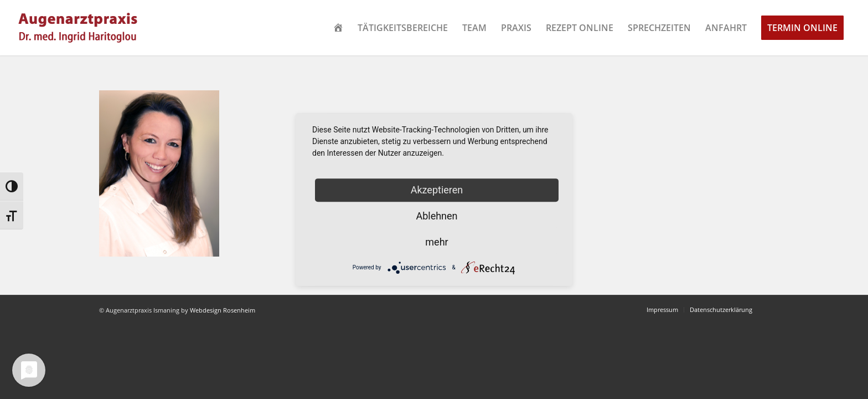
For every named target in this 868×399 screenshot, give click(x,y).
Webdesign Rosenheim (223, 310)
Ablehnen (436, 216)
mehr (436, 242)
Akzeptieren (437, 190)
